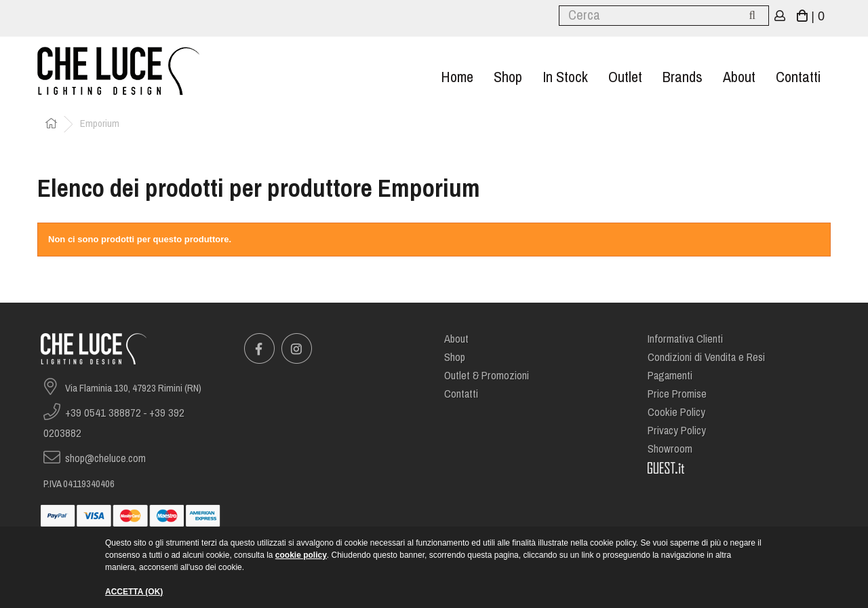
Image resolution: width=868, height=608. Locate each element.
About (739, 77)
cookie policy (301, 555)
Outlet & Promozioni (487, 376)
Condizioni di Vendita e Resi (706, 357)
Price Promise (677, 394)
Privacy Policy (677, 431)
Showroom (670, 449)
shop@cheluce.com (105, 458)
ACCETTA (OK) (134, 592)
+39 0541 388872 (103, 413)
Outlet (625, 77)
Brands (683, 77)
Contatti (798, 77)
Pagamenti (670, 376)
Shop (508, 77)
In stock (565, 77)
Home (457, 77)
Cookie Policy (676, 412)
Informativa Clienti (685, 339)
